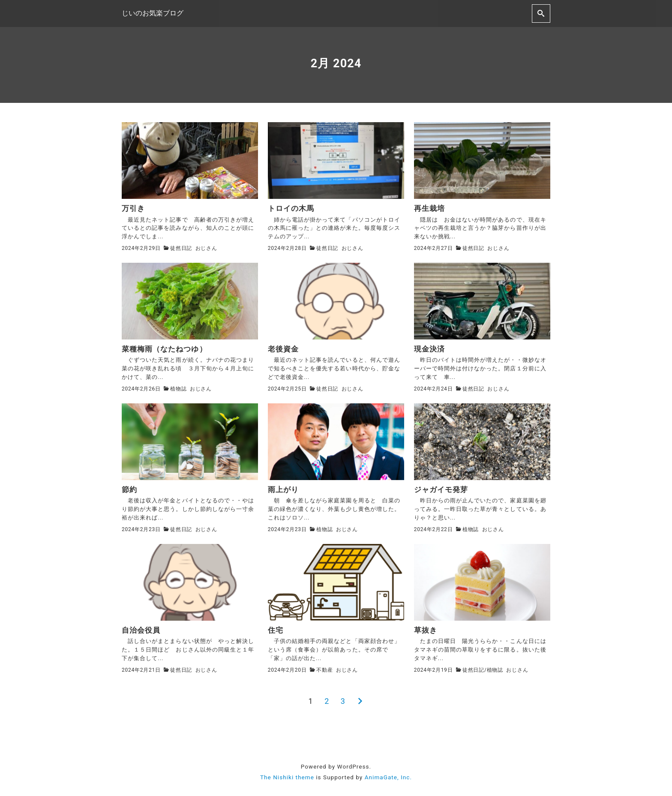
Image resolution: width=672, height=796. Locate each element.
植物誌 (178, 388)
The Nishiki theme (287, 776)
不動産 (324, 669)
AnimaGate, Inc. (388, 776)
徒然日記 (181, 248)
